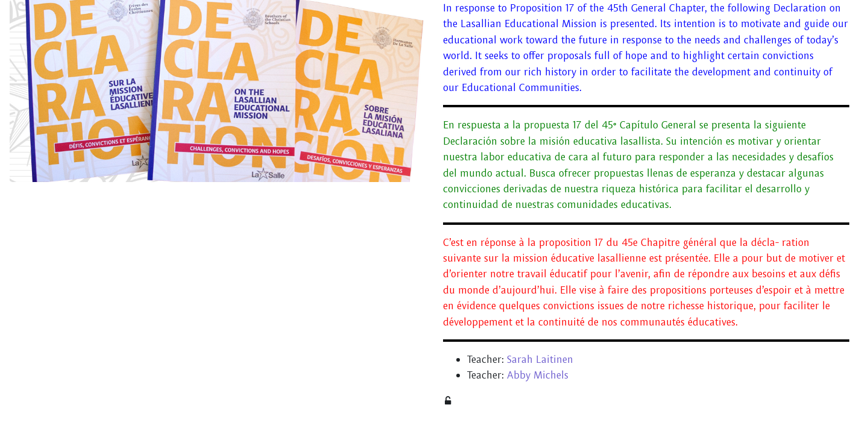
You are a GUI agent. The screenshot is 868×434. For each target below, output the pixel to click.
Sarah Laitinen (540, 359)
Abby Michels (538, 375)
